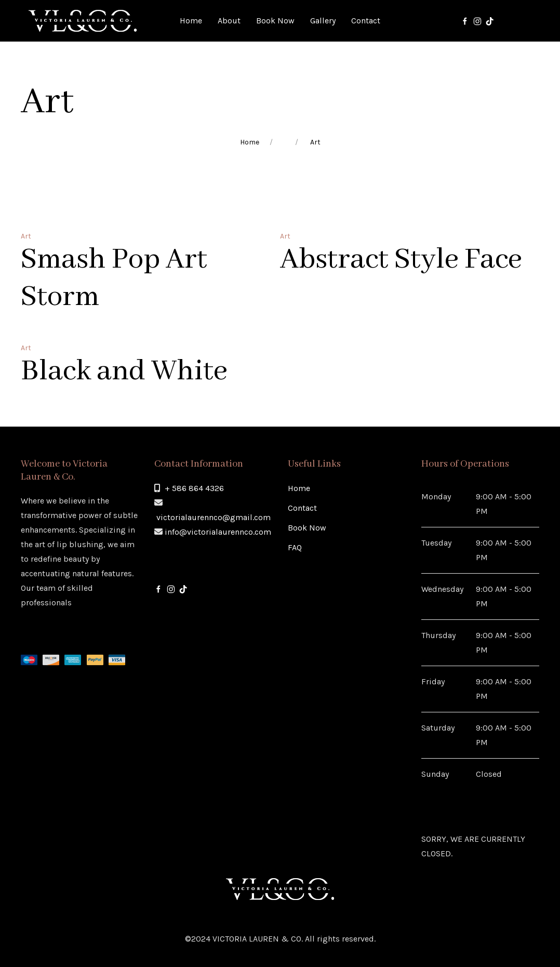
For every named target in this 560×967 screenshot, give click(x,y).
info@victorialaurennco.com (218, 532)
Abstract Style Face (401, 260)
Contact (302, 508)
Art (26, 236)
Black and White (124, 372)
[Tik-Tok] (490, 21)
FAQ (295, 547)
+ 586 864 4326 (194, 488)
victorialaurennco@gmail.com (214, 517)
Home (250, 142)
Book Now (307, 528)
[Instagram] (477, 21)
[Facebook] (465, 21)
